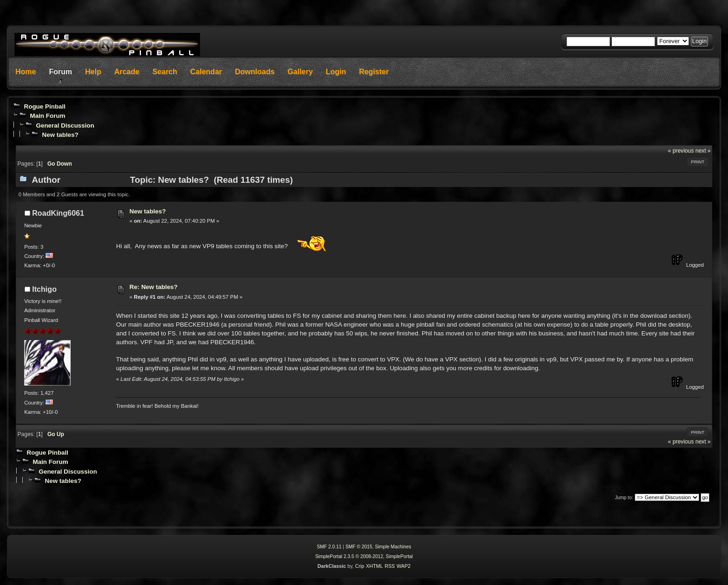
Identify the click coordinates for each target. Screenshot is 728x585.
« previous (681, 151)
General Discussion (65, 125)
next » (703, 151)
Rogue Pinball (45, 106)
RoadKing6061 (58, 213)
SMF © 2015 (359, 547)
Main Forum (47, 116)
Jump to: (624, 498)
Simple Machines (393, 547)
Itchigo (44, 289)
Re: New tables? (154, 287)
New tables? (60, 135)
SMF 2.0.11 (329, 547)
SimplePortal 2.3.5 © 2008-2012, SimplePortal (364, 556)
